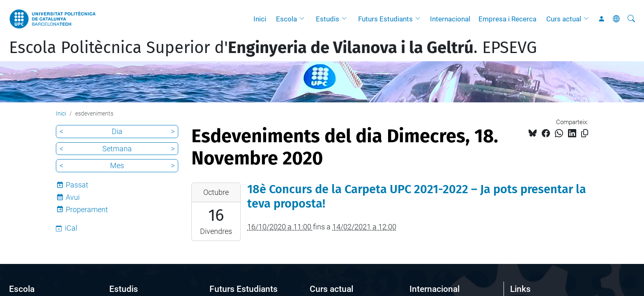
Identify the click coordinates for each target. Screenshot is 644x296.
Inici (260, 19)
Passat (77, 185)
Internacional (450, 19)
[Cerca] (631, 19)
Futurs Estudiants (385, 19)
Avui (73, 197)
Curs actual (564, 19)
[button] (304, 19)
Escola (286, 19)
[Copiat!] (585, 133)
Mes (117, 165)
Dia (117, 131)
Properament (87, 209)
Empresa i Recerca (507, 19)
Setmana (117, 149)
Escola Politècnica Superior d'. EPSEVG (273, 48)
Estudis (328, 19)
